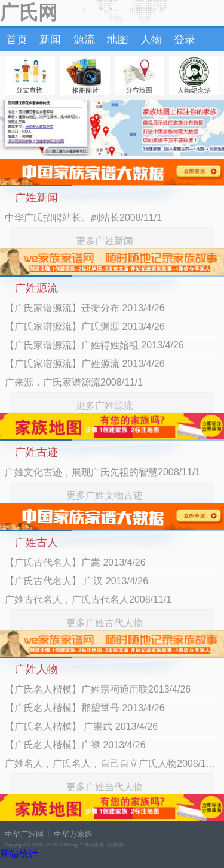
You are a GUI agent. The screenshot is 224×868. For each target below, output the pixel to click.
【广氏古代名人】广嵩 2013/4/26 (75, 562)
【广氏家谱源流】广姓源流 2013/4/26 (85, 364)
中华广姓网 (24, 834)
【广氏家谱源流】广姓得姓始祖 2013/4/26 (94, 345)
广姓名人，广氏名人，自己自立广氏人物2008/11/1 (112, 764)
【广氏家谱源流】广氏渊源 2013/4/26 (85, 327)
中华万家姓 (73, 834)
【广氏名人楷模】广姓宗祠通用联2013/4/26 (98, 689)
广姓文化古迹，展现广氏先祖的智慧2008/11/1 (102, 472)
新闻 (50, 40)
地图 (118, 40)
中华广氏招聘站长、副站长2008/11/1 (83, 218)
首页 (17, 40)
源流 (84, 40)
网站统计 (19, 854)
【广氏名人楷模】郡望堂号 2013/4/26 (85, 708)
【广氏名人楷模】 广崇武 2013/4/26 (81, 726)
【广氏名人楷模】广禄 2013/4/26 (75, 745)
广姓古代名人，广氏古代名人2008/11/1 (88, 600)
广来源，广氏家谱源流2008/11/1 (74, 382)
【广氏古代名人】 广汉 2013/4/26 (76, 581)
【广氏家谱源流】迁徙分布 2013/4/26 (85, 308)
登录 (185, 40)
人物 (151, 40)
